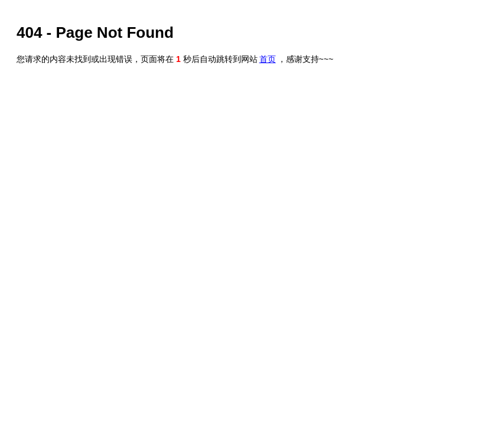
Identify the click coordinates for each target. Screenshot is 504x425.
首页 (268, 59)
